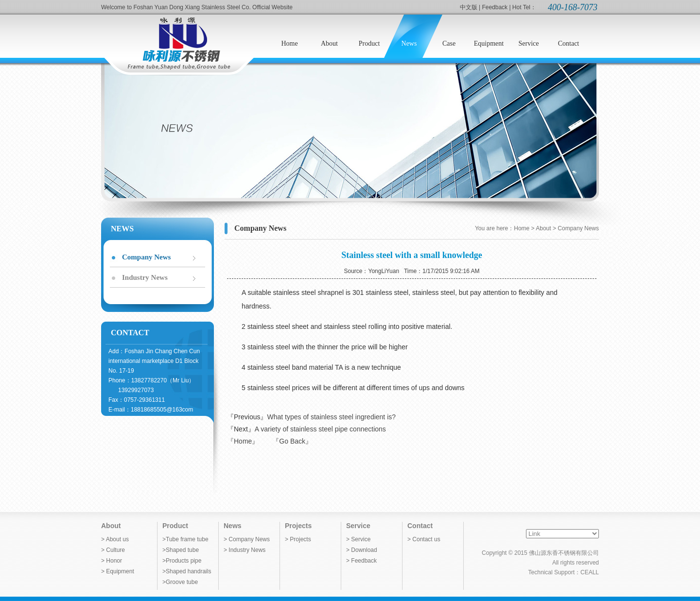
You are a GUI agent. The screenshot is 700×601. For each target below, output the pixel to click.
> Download (362, 550)
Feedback (495, 7)
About (111, 526)
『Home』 (243, 441)
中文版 (469, 7)
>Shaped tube (181, 550)
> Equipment (118, 571)
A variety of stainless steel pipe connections (320, 429)
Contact (420, 526)
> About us (115, 539)
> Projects (298, 539)
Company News (146, 257)
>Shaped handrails (187, 571)
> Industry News (245, 550)
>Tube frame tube (185, 539)
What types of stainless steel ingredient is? (331, 417)
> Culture (113, 550)
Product (175, 526)
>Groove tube (180, 582)
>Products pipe (182, 561)
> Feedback (361, 561)
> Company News (247, 539)
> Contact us (424, 539)
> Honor (112, 561)
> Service (358, 539)
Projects (298, 526)
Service (358, 526)
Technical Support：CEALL (564, 572)
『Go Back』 (292, 441)
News (233, 526)
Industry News (145, 277)
